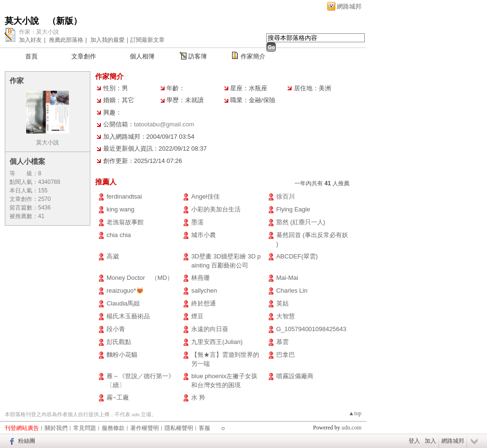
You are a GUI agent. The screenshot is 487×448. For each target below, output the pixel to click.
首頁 (31, 56)
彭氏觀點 (119, 342)
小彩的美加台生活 (216, 209)
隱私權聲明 (179, 428)
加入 (430, 441)
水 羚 (198, 397)
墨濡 (197, 222)
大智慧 (286, 316)
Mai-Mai (287, 278)
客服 (205, 428)
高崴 (113, 256)
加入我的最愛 (107, 40)
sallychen (204, 291)
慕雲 (282, 342)
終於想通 (204, 303)
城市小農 (204, 235)
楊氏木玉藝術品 (128, 316)
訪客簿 (198, 56)
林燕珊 (200, 278)
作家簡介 (253, 56)
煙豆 (197, 316)
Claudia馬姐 (123, 303)
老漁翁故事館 (125, 222)
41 (41, 216)
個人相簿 (142, 56)
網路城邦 (349, 6)
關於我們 (56, 428)
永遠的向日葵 (210, 329)
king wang (121, 209)
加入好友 (30, 40)
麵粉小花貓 (122, 355)
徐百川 (286, 196)
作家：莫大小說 (39, 32)
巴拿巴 (286, 355)
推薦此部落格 (66, 40)
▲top (355, 413)
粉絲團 (27, 441)
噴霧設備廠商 (295, 376)
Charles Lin (292, 291)
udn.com (351, 428)
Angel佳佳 (205, 196)
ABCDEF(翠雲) (297, 256)
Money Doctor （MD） (140, 278)
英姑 (282, 303)
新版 (65, 21)
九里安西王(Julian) (217, 342)
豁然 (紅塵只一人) (301, 222)
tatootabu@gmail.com (164, 124)
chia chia (119, 235)
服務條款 (113, 428)
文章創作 (84, 56)
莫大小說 (22, 21)
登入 (414, 441)
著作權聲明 (145, 428)
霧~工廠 (118, 397)
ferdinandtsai (124, 196)
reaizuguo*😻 (125, 291)
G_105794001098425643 (311, 329)
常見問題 (85, 428)
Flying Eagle (293, 209)
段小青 (116, 329)
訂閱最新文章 (147, 40)
